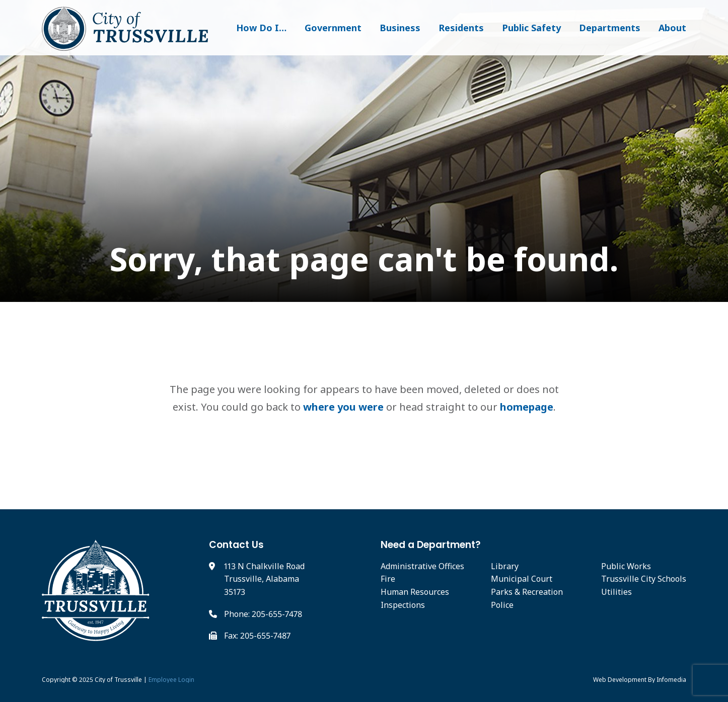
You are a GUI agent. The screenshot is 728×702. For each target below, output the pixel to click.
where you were (343, 407)
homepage (527, 407)
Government (333, 28)
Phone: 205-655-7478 (263, 614)
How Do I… (261, 28)
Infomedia (671, 680)
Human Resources (415, 592)
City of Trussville (118, 680)
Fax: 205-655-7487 (257, 636)
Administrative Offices (422, 566)
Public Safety (531, 28)
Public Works (626, 566)
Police (502, 605)
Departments (610, 28)
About (672, 28)
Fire (388, 579)
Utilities (616, 592)
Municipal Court (522, 579)
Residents (461, 28)
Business (400, 28)
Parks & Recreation (527, 592)
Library (505, 566)
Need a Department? (431, 545)
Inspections (403, 605)
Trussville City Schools (644, 579)
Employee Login (171, 680)
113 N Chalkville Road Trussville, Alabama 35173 (264, 579)
